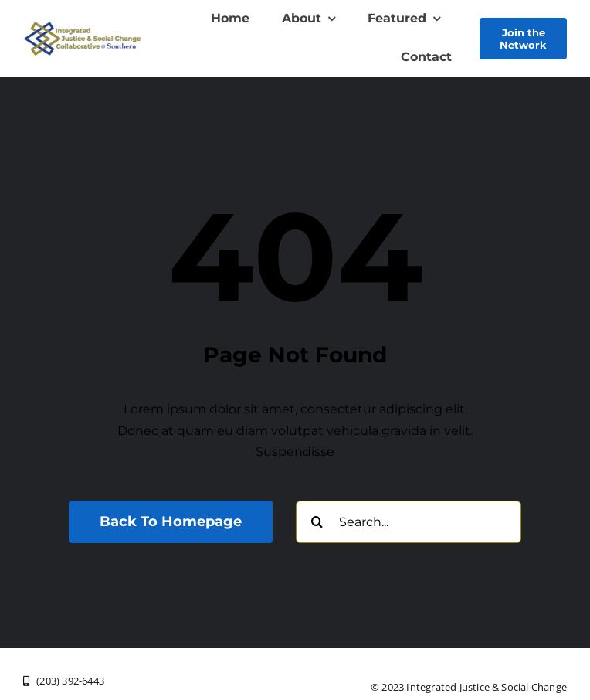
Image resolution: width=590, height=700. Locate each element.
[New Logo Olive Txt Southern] (83, 26)
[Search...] (409, 522)
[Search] (317, 522)
